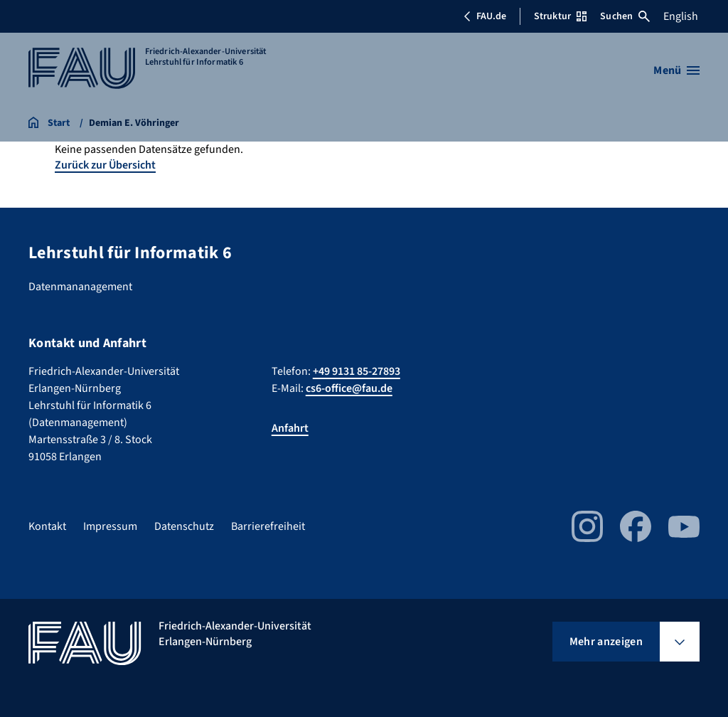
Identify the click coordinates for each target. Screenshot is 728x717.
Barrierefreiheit (268, 526)
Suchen (625, 16)
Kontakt (47, 526)
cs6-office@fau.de (349, 388)
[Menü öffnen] (676, 70)
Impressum (110, 526)
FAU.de (485, 16)
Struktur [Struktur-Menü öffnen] (560, 16)
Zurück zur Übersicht (105, 165)
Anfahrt (290, 428)
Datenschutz (184, 526)
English (681, 16)
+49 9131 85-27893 (357, 371)
